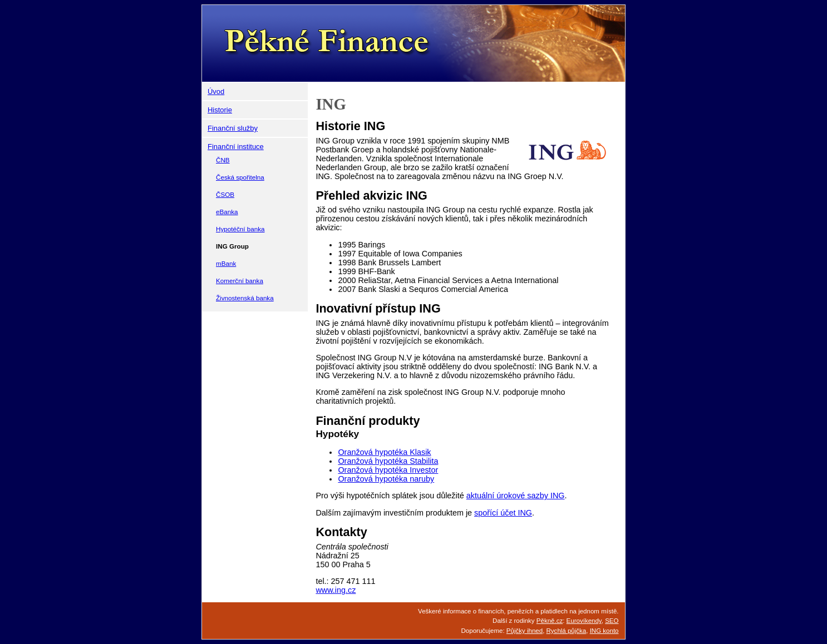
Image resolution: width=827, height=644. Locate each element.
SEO (612, 621)
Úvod (216, 91)
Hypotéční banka (240, 229)
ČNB (223, 160)
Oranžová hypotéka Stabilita (388, 461)
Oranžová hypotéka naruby (386, 479)
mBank (226, 263)
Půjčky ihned (525, 631)
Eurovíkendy (584, 621)
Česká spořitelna (240, 177)
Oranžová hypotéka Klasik (384, 452)
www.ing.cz (336, 590)
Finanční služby (233, 128)
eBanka (227, 212)
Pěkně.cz (550, 621)
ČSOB (225, 194)
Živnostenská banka (245, 298)
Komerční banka (240, 281)
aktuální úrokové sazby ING (516, 496)
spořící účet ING (503, 513)
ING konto (604, 631)
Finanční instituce (236, 147)
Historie (220, 110)
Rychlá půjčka (567, 631)
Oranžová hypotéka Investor (388, 470)
